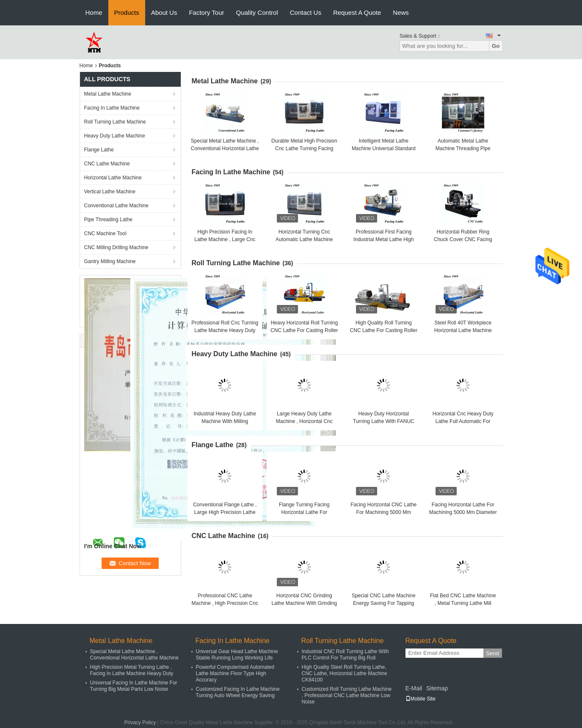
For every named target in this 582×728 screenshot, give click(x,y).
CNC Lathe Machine (107, 164)
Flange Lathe (99, 150)
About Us (164, 12)
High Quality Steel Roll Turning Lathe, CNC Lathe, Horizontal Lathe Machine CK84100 (345, 673)
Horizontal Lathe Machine (113, 178)
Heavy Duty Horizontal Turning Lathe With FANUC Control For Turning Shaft (384, 421)
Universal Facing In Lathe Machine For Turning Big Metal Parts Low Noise (134, 686)
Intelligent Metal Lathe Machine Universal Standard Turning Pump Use (384, 148)
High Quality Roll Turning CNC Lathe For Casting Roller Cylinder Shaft (384, 330)
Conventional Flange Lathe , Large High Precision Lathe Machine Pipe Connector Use (225, 512)
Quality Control (257, 12)
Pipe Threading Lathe (109, 220)
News (401, 12)
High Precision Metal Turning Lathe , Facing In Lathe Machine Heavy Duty (132, 670)
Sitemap (437, 688)
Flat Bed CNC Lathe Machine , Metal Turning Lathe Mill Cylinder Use (463, 603)
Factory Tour (206, 12)
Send (492, 653)
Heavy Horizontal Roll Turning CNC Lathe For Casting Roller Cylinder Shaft (304, 330)
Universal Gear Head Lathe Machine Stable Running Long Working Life (237, 655)
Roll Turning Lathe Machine (115, 122)
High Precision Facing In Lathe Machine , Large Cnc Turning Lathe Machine (225, 239)
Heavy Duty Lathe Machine (115, 136)
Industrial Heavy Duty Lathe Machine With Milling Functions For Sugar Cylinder (225, 421)
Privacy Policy (140, 723)
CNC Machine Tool (105, 234)
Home (94, 12)
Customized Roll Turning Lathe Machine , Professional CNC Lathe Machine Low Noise (347, 695)
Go (496, 46)
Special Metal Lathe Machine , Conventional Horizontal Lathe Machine (225, 148)
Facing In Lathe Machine (112, 108)
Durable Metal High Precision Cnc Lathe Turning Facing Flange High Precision (304, 148)
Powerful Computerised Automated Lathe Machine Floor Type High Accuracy (235, 673)
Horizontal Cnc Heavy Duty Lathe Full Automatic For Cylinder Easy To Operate (463, 421)
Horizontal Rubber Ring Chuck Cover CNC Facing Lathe (463, 239)
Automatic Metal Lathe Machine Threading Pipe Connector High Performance (463, 148)
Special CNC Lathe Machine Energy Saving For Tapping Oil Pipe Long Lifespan (384, 603)
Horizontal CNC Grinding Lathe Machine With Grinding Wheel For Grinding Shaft (304, 603)
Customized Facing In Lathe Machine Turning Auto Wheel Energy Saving (238, 692)
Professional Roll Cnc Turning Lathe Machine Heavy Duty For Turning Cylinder (225, 330)
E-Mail (414, 688)
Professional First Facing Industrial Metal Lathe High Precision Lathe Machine (384, 239)
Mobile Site (421, 699)
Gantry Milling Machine (110, 261)
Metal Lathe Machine (108, 94)
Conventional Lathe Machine (116, 206)
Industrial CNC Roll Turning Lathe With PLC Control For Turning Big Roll (345, 655)
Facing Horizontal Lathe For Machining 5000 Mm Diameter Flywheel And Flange (463, 512)
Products (127, 12)
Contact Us (306, 12)
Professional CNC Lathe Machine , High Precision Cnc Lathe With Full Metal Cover (225, 603)
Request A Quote (357, 12)
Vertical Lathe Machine (110, 192)
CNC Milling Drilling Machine (116, 247)
